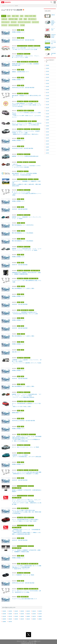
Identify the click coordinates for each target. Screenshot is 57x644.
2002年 (22, 618)
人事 (21, 19)
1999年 (40, 618)
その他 (22, 25)
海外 (22, 16)
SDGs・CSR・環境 (30, 16)
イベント (4, 25)
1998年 (4, 621)
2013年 (40, 613)
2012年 (4, 615)
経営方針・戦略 (13, 19)
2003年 (16, 618)
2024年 (16, 610)
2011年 (10, 615)
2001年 (28, 618)
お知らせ (4, 19)
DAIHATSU (6, 2)
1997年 (10, 621)
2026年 (4, 610)
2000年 (34, 618)
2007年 (34, 615)
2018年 (10, 613)
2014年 (34, 613)
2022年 (28, 610)
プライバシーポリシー (22, 640)
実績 (25, 19)
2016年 (22, 613)
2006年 (40, 615)
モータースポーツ (14, 25)
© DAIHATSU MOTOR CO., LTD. (28, 642)
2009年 (22, 615)
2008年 (28, 615)
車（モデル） (32, 19)
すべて (4, 16)
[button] (51, 2)
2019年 (4, 613)
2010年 (16, 615)
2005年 (4, 618)
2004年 (10, 618)
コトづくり (35, 22)
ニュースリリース (10, 6)
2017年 (16, 613)
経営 (9, 16)
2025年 (10, 610)
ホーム (4, 6)
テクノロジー (5, 22)
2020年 (40, 610)
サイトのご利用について (35, 640)
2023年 (22, 610)
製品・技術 (15, 16)
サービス (14, 22)
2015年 (28, 613)
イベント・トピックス (24, 22)
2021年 (34, 610)
